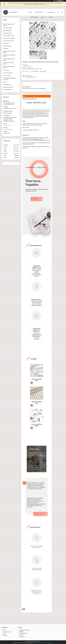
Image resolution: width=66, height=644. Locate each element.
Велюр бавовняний (7, 31)
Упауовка (21, 635)
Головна (30, 12)
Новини (36, 22)
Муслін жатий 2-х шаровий (9, 38)
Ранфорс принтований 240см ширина (9, 52)
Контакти (51, 17)
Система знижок (51, 12)
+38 (30, 167)
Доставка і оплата (34, 17)
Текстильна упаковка (8, 73)
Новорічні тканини (7, 46)
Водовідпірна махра (8, 33)
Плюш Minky (6, 49)
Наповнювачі (6, 43)
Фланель (5, 82)
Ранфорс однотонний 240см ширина (9, 56)
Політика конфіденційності (48, 643)
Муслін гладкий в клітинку (9, 36)
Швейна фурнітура (7, 84)
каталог (37, 199)
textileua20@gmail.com (8, 129)
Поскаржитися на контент (38, 643)
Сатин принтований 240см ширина (9, 67)
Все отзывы (40, 514)
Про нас (43, 17)
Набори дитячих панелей (9, 41)
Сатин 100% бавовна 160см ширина (9, 59)
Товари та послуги (39, 12)
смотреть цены (35, 468)
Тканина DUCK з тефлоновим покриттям (9, 79)
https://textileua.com (7, 126)
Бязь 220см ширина (7, 28)
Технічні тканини (7, 76)
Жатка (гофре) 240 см (8, 90)
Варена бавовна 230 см (8, 87)
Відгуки (5, 634)
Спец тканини (6, 70)
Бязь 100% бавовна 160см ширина (9, 25)
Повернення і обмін (45, 22)
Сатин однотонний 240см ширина (9, 63)
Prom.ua (39, 642)
